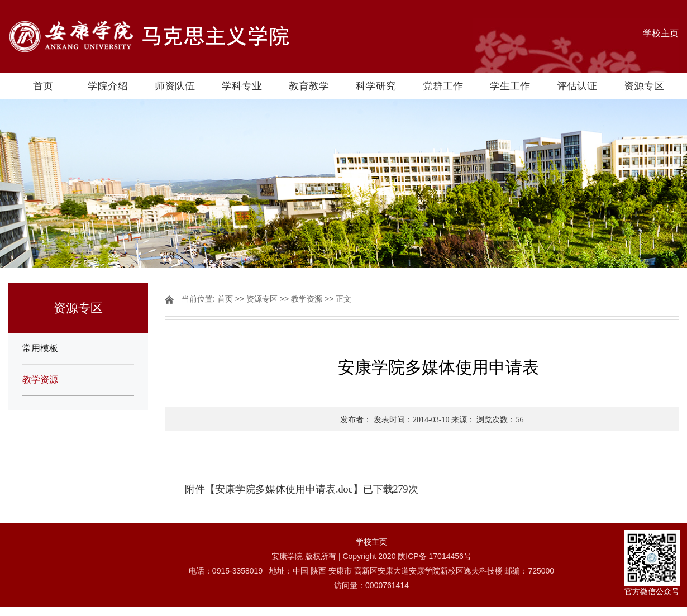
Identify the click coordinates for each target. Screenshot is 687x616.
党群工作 (443, 86)
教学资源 (40, 379)
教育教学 (309, 86)
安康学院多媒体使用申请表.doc (284, 489)
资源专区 (644, 86)
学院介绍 (108, 86)
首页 (43, 86)
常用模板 (40, 348)
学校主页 (661, 33)
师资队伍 (175, 86)
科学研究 (376, 86)
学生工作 (510, 86)
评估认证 (577, 86)
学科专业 (242, 86)
